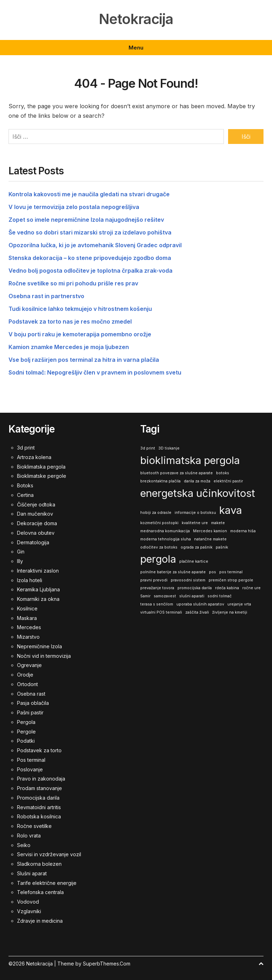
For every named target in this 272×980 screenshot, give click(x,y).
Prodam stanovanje (39, 788)
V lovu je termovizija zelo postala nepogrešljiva (74, 207)
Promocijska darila (38, 797)
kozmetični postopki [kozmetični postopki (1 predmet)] (159, 523)
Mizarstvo (28, 636)
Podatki (26, 741)
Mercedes (29, 627)
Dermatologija (33, 542)
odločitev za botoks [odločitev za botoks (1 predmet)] (159, 547)
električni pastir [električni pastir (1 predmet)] (228, 481)
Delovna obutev (36, 532)
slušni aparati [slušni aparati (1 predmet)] (192, 596)
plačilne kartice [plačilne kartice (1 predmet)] (194, 561)
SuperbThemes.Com (107, 964)
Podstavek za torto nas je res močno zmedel (70, 321)
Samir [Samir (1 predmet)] (145, 596)
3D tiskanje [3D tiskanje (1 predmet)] (169, 448)
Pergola (26, 722)
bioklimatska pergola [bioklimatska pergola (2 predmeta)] (190, 460)
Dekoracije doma (37, 523)
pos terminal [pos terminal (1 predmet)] (231, 572)
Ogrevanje (29, 665)
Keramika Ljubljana (38, 589)
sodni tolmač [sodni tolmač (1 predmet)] (220, 596)
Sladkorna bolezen (39, 863)
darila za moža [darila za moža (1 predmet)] (197, 481)
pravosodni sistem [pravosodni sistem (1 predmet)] (188, 580)
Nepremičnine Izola (39, 646)
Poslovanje (30, 769)
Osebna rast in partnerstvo (46, 296)
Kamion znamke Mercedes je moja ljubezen (69, 347)
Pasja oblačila (33, 703)
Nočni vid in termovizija (44, 656)
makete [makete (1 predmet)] (218, 523)
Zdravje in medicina (40, 920)
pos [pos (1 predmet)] (212, 572)
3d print (26, 447)
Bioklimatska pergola (41, 466)
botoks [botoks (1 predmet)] (223, 473)
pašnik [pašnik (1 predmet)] (222, 547)
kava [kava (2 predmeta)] (231, 510)
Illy (20, 561)
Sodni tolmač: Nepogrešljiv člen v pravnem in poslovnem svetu (95, 372)
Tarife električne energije (47, 883)
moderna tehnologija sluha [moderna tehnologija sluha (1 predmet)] (166, 539)
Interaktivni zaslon (38, 570)
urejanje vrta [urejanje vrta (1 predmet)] (239, 604)
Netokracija (136, 19)
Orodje (25, 674)
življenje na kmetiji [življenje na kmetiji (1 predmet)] (230, 612)
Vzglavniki (29, 911)
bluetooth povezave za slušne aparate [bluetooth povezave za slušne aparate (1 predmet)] (177, 473)
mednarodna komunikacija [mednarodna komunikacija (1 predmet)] (165, 531)
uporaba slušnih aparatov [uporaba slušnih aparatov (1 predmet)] (200, 604)
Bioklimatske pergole (42, 476)
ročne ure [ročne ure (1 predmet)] (251, 588)
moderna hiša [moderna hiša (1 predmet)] (243, 531)
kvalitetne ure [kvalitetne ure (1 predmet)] (195, 523)
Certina (25, 495)
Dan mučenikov (35, 514)
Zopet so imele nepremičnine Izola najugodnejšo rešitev (86, 220)
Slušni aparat (32, 873)
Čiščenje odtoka (36, 504)
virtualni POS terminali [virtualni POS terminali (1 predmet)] (161, 612)
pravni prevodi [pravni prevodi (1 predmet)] (154, 580)
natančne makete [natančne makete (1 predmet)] (210, 539)
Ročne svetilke (34, 826)
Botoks (25, 485)
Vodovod (28, 901)
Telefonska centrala (40, 892)
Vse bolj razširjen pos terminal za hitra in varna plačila (84, 360)
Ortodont (27, 684)
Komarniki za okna (38, 599)
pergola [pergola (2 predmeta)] (158, 559)
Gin (21, 552)
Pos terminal (31, 759)
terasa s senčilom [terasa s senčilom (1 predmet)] (157, 604)
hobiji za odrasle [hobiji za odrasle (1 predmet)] (156, 512)
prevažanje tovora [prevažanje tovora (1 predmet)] (157, 588)
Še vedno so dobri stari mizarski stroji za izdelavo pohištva (90, 232)
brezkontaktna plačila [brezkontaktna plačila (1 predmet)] (160, 481)
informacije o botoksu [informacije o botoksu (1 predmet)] (195, 512)
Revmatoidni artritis (39, 807)
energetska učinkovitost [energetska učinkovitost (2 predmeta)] (198, 493)
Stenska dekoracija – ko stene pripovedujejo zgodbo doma (90, 258)
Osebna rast (31, 693)
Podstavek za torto (39, 750)
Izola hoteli (30, 580)
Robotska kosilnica (39, 816)
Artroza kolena (34, 457)
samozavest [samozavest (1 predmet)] (165, 596)
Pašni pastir (30, 712)
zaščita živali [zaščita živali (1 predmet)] (197, 612)
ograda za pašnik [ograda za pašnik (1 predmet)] (197, 547)
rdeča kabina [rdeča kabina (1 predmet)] (227, 588)
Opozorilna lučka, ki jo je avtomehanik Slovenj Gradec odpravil (95, 245)
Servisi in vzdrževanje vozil (49, 854)
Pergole (26, 731)
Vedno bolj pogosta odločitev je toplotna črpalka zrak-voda (90, 271)
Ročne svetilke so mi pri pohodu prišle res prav (73, 283)
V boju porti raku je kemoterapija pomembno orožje (80, 334)
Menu (136, 48)
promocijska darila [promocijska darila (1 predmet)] (195, 588)
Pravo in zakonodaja (41, 779)
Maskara (27, 618)
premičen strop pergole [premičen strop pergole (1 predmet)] (231, 580)
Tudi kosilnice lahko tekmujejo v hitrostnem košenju (80, 309)
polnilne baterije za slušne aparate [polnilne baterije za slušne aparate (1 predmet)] (173, 572)
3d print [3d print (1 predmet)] (148, 448)
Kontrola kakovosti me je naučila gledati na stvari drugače (89, 194)
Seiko (24, 845)
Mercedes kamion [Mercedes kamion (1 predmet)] (210, 531)
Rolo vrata (29, 835)
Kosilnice (27, 608)
